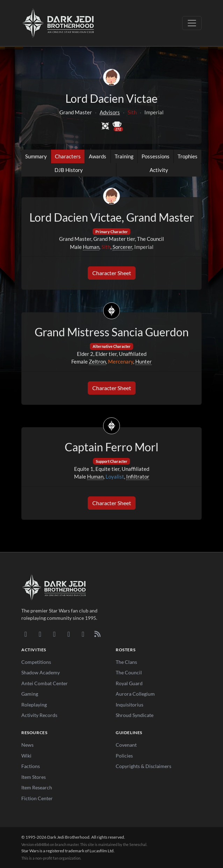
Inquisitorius (130, 705)
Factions (31, 766)
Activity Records (39, 715)
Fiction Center (37, 798)
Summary (36, 156)
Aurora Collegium (135, 694)
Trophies (188, 156)
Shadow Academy (41, 672)
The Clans (126, 662)
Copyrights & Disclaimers (143, 766)
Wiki (26, 756)
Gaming (30, 694)
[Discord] (26, 634)
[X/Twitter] (83, 634)
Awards (98, 156)
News (27, 745)
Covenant (126, 745)
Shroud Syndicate (135, 715)
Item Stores (34, 777)
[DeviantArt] (40, 634)
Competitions (36, 662)
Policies (124, 756)
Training (124, 156)
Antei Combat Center (45, 683)
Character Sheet (112, 273)
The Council (129, 672)
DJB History (69, 170)
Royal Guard (129, 683)
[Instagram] (69, 634)
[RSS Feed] (97, 634)
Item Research (37, 787)
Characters (68, 156)
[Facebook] (54, 634)
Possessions (156, 156)
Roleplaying (34, 705)
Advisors (110, 112)
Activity (159, 170)
